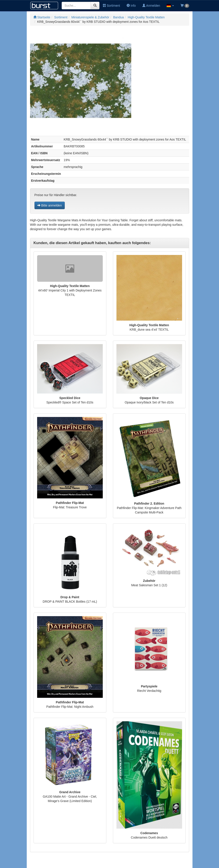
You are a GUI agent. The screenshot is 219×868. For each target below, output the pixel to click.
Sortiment (111, 6)
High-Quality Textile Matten (146, 17)
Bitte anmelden (50, 205)
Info (131, 6)
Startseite (42, 17)
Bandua (118, 17)
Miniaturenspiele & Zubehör (90, 17)
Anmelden (151, 6)
